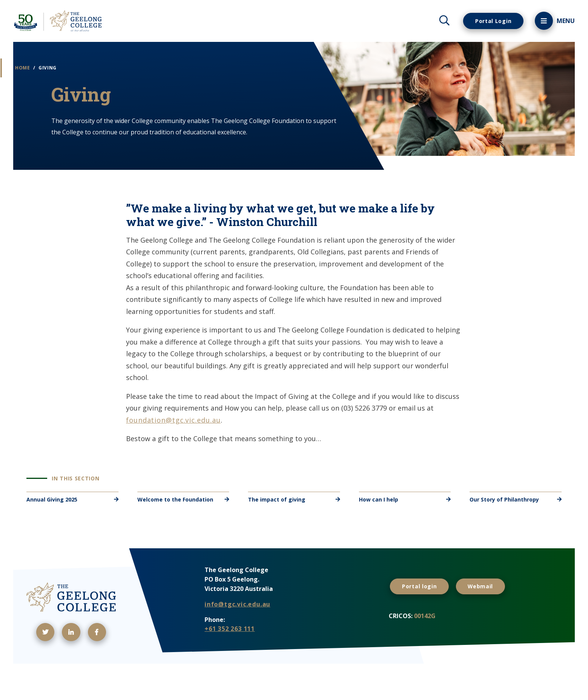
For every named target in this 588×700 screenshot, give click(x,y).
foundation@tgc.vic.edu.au (173, 443)
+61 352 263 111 (230, 652)
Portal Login (489, 21)
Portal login (422, 608)
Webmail (489, 608)
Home (36, 73)
